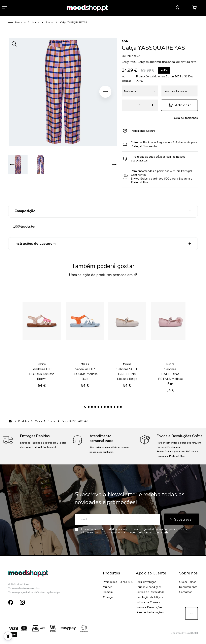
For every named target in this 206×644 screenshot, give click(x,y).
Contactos (186, 592)
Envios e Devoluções (149, 607)
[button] (105, 92)
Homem (108, 592)
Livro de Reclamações (150, 612)
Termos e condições (149, 587)
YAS (125, 41)
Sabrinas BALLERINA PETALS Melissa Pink (170, 373)
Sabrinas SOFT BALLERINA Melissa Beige (127, 371)
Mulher (107, 587)
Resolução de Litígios (149, 597)
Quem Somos (188, 582)
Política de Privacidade (150, 592)
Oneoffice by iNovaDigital (184, 633)
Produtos (20, 23)
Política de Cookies (148, 602)
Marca (36, 23)
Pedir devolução (146, 582)
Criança (108, 597)
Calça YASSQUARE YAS (73, 23)
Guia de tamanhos (186, 118)
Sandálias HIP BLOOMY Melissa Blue (85, 371)
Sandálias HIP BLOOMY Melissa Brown (42, 371)
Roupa (49, 23)
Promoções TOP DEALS (118, 582)
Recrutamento (188, 587)
